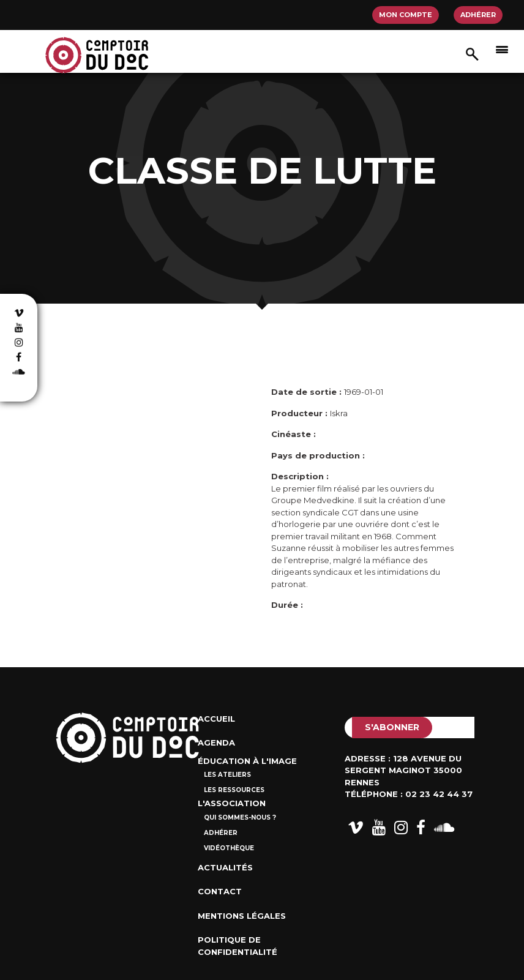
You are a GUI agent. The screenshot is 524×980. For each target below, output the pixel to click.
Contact (220, 891)
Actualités (225, 867)
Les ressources (234, 790)
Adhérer (478, 15)
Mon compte (406, 15)
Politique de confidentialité (238, 946)
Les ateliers (227, 775)
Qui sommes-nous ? (240, 817)
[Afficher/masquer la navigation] (502, 49)
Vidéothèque (229, 848)
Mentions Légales (242, 916)
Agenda (216, 742)
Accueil (216, 719)
